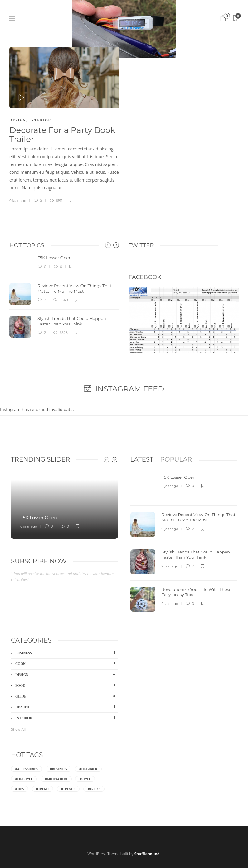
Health (67, 707)
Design (18, 120)
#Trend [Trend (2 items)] (42, 789)
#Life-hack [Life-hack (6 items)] (88, 769)
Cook (67, 663)
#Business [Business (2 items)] (58, 769)
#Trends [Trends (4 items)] (68, 789)
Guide (67, 696)
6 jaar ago (29, 526)
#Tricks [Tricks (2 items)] (94, 789)
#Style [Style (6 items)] (85, 779)
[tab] (142, 459)
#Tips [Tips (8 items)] (19, 789)
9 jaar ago (18, 201)
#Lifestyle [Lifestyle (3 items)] (24, 779)
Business (67, 653)
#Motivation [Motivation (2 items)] (56, 779)
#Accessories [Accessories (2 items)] (27, 769)
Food (67, 685)
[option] (64, 296)
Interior (40, 120)
